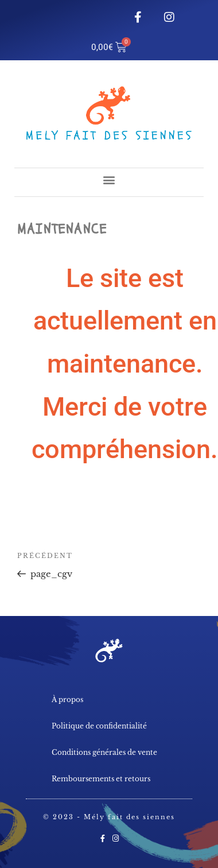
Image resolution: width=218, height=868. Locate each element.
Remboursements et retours (101, 779)
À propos (67, 700)
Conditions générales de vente (104, 752)
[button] (109, 179)
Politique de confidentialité (99, 726)
